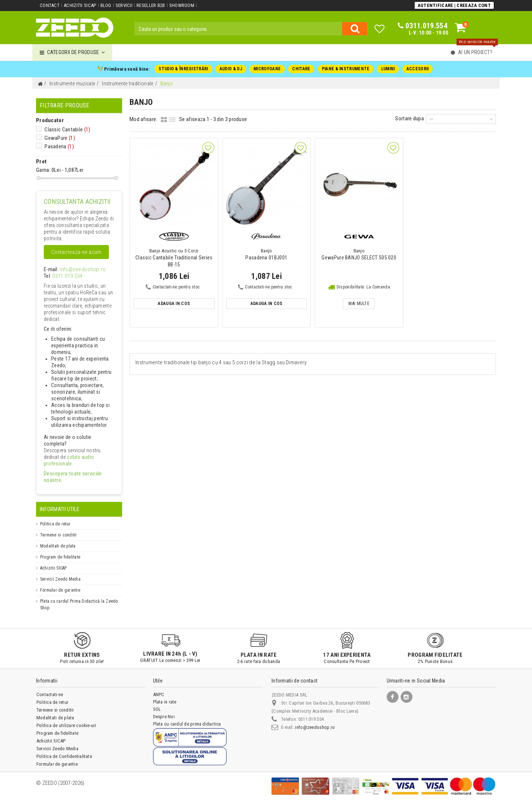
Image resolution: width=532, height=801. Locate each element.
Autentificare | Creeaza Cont (454, 5)
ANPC (159, 689)
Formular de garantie (60, 584)
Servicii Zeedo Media (60, 573)
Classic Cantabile (64, 130)
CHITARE (301, 69)
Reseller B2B (150, 5)
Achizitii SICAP (80, 5)
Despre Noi (164, 711)
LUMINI (387, 69)
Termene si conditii (58, 529)
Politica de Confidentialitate (64, 750)
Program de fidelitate (60, 551)
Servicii (123, 5)
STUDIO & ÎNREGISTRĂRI (184, 69)
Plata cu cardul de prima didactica (187, 718)
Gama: (42, 170)
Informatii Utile (59, 503)
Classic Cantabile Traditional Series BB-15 (174, 258)
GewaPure (57, 138)
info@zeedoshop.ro (76, 270)
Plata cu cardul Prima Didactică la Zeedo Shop (79, 599)
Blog (105, 5)
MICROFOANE (267, 69)
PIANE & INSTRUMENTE (345, 69)
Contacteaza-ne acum (76, 253)
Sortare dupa (412, 118)
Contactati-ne (50, 689)
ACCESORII (416, 69)
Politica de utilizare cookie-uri (66, 720)
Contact (50, 5)
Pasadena (57, 146)
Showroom (181, 5)
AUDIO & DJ (231, 69)
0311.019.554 (64, 277)
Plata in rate (165, 696)
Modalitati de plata (58, 540)
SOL (157, 703)
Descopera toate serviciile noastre (76, 474)
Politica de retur (55, 518)
